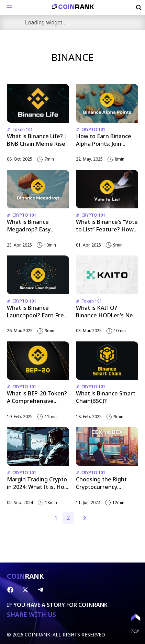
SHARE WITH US (31, 615)
